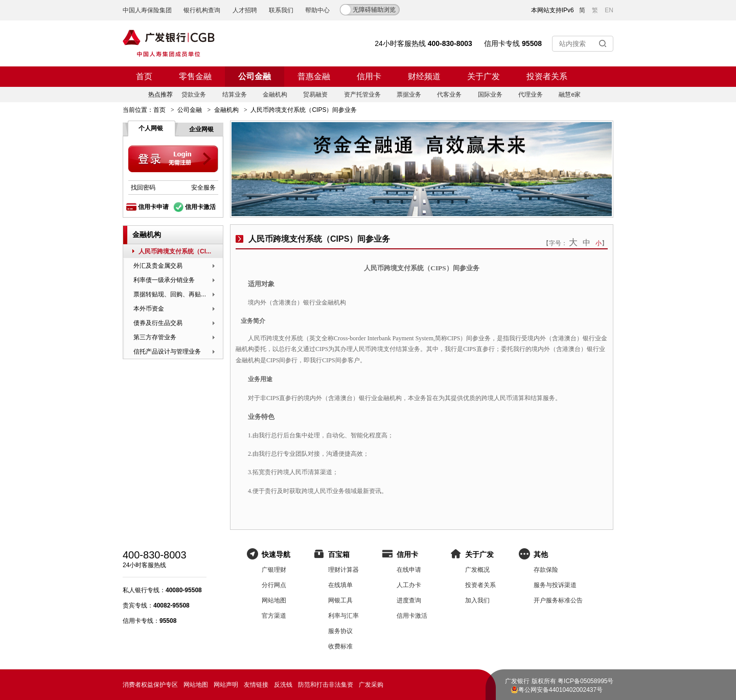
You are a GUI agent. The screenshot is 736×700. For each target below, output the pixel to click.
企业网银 (201, 129)
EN (609, 10)
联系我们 (281, 10)
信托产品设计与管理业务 (167, 352)
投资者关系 (547, 76)
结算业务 (235, 95)
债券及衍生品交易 (158, 323)
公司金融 (255, 76)
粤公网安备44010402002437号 (560, 690)
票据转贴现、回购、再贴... (170, 294)
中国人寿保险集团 (147, 10)
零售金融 (195, 76)
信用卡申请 (153, 207)
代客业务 (449, 95)
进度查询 (409, 600)
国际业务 (490, 95)
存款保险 (546, 570)
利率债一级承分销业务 (164, 280)
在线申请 (409, 570)
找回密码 (143, 188)
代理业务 (531, 95)
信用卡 (369, 76)
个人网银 (151, 128)
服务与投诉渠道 (555, 585)
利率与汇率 (343, 616)
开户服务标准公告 (558, 600)
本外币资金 (149, 309)
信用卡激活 (200, 207)
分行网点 (274, 585)
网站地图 (274, 600)
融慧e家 (570, 95)
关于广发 (484, 76)
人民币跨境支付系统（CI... (175, 251)
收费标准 (340, 646)
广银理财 (274, 570)
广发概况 (477, 570)
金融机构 (275, 95)
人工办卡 (409, 585)
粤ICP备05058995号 (585, 681)
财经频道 (424, 76)
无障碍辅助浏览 (374, 10)
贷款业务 (194, 95)
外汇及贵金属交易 (158, 266)
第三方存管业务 (155, 337)
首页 (144, 76)
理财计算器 (343, 570)
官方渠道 (274, 616)
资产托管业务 (362, 95)
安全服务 (203, 188)
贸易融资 (315, 95)
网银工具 (340, 600)
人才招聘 (245, 10)
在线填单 (340, 585)
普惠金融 (314, 76)
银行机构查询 (202, 10)
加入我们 (477, 600)
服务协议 (340, 631)
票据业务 (409, 95)
